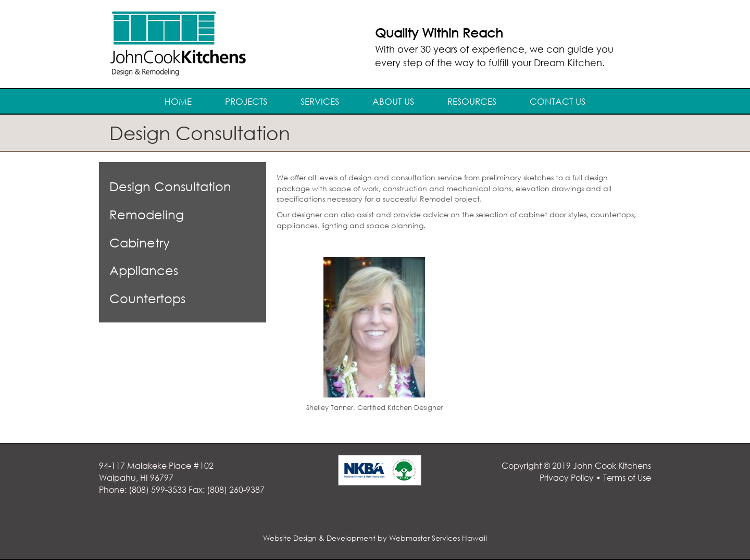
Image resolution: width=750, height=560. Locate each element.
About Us (393, 101)
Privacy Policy (567, 478)
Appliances (144, 270)
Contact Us (558, 101)
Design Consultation (170, 186)
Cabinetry (140, 242)
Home (178, 101)
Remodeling (147, 214)
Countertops (147, 298)
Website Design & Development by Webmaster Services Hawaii (375, 538)
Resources (472, 101)
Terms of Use (627, 478)
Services (320, 101)
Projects (246, 101)
